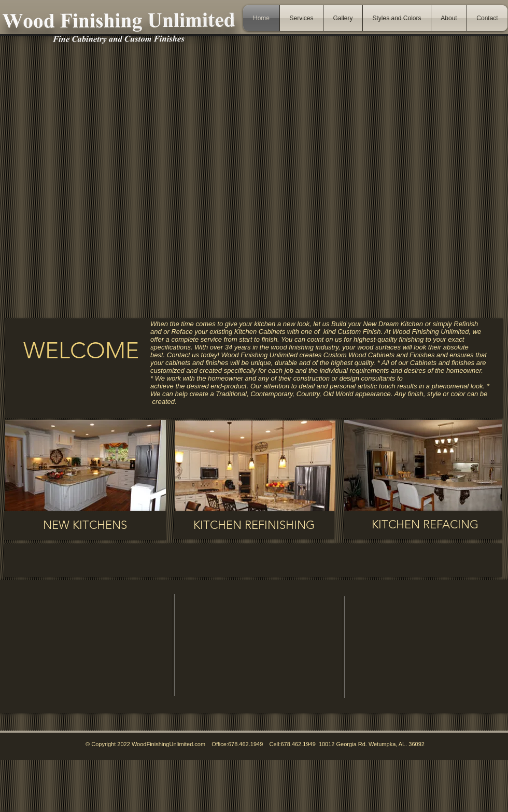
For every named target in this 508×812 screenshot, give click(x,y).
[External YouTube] (258, 645)
